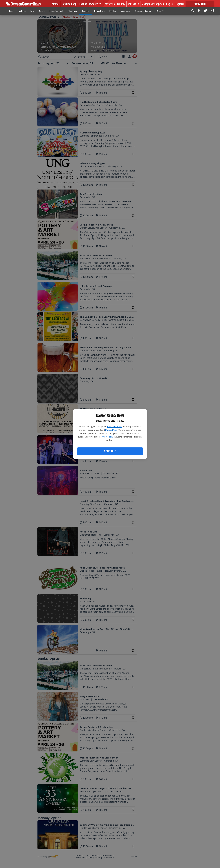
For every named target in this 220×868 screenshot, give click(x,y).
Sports (42, 11)
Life (32, 11)
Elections (22, 11)
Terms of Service (115, 426)
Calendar (85, 11)
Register (180, 4)
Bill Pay (121, 4)
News (11, 11)
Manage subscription (153, 4)
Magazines (125, 11)
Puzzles (113, 11)
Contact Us (133, 4)
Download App (69, 4)
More (160, 11)
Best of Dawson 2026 (91, 4)
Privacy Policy (111, 430)
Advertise (110, 4)
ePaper (56, 4)
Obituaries (72, 11)
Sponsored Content (143, 11)
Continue (110, 451)
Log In (169, 4)
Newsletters (99, 11)
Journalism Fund (56, 11)
